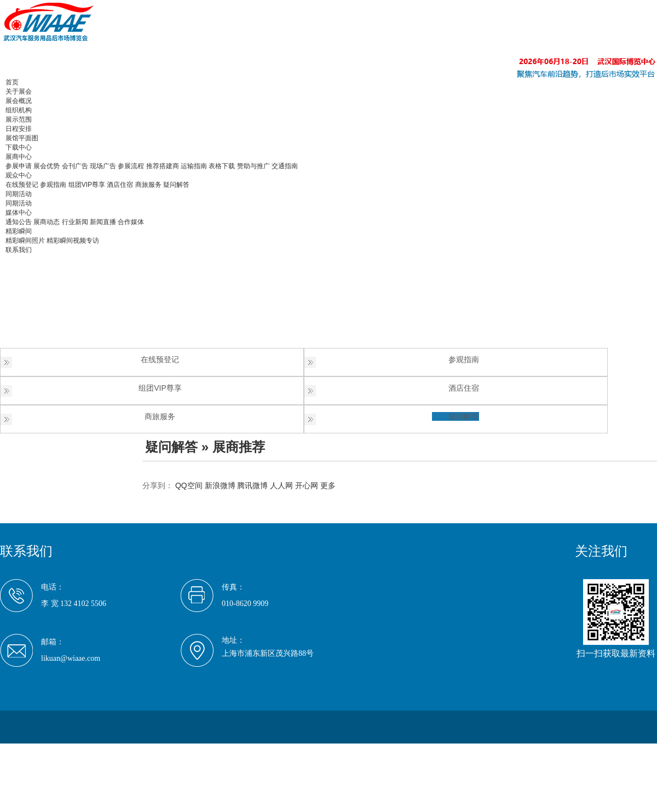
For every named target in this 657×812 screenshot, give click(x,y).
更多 (328, 485)
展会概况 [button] (19, 101)
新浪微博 (220, 485)
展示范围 (19, 119)
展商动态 (47, 222)
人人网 (281, 485)
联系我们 (19, 250)
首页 (12, 82)
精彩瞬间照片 (25, 241)
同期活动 (19, 194)
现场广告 (103, 166)
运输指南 (194, 166)
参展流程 (131, 166)
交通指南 (285, 166)
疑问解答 (176, 185)
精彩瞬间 (19, 231)
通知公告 (19, 222)
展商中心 (19, 157)
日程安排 (19, 129)
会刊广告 (75, 166)
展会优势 (47, 166)
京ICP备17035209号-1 (165, 750)
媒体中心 (19, 213)
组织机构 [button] (19, 110)
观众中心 (19, 175)
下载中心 (19, 147)
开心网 (307, 485)
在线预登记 (22, 185)
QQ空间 (189, 485)
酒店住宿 (120, 185)
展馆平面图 (22, 138)
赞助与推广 (253, 166)
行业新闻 (75, 222)
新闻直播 (103, 222)
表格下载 (222, 166)
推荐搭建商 (163, 166)
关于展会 (19, 92)
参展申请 (19, 166)
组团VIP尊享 (87, 185)
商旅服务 (148, 185)
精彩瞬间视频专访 (73, 241)
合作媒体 (131, 222)
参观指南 (53, 185)
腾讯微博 (252, 485)
